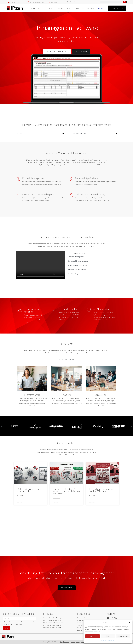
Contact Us (91, 8)
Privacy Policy (76, 642)
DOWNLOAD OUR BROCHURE (57, 51)
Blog (83, 8)
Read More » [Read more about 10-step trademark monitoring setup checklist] (20, 496)
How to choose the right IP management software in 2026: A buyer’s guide (66, 491)
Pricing (77, 8)
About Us (61, 8)
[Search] (125, 2)
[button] (129, 622)
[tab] (92, 257)
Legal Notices (65, 642)
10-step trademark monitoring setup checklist (29, 490)
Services (52, 8)
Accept (93, 636)
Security (70, 8)
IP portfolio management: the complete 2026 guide (101, 490)
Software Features (38, 8)
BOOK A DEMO (81, 51)
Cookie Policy (104, 641)
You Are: (71, 2)
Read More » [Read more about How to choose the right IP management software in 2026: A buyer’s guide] (56, 498)
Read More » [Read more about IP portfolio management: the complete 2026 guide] (92, 496)
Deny (108, 636)
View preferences (123, 636)
